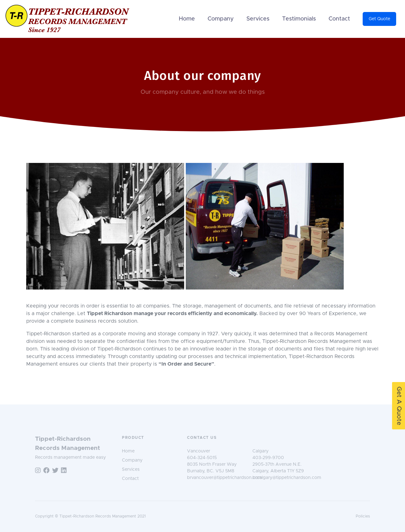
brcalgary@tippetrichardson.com (287, 478)
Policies (363, 516)
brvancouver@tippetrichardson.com (225, 478)
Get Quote (379, 19)
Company (221, 19)
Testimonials (299, 19)
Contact (339, 19)
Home (187, 19)
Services (258, 19)
